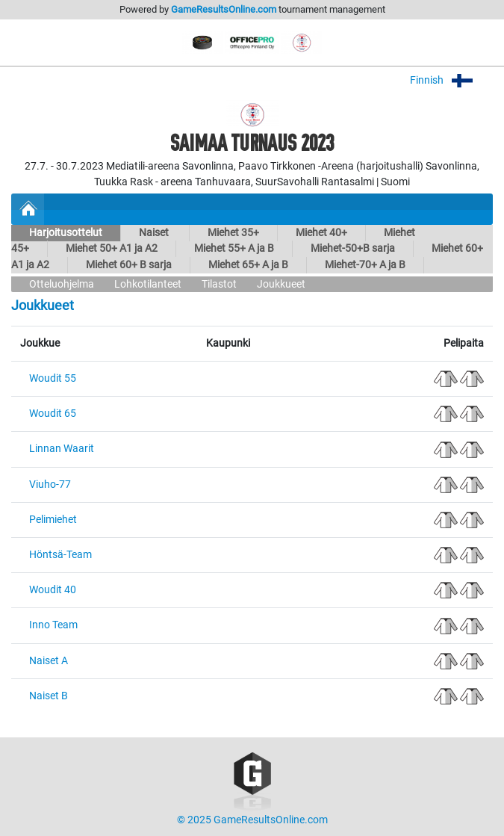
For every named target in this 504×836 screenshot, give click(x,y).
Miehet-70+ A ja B (365, 265)
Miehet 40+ (321, 233)
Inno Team (53, 625)
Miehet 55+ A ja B (234, 248)
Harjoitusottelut (66, 233)
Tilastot (219, 284)
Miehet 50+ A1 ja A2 (112, 248)
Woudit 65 (53, 414)
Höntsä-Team (60, 555)
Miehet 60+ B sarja (129, 265)
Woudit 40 (53, 590)
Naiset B (49, 696)
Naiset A (49, 661)
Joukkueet (281, 284)
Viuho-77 (50, 484)
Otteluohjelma (62, 284)
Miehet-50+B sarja (353, 248)
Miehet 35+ (233, 233)
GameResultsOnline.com (224, 9)
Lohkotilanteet (148, 284)
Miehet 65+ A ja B (248, 265)
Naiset (155, 233)
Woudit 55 (53, 378)
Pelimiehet (53, 520)
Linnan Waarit (62, 449)
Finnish (451, 80)
